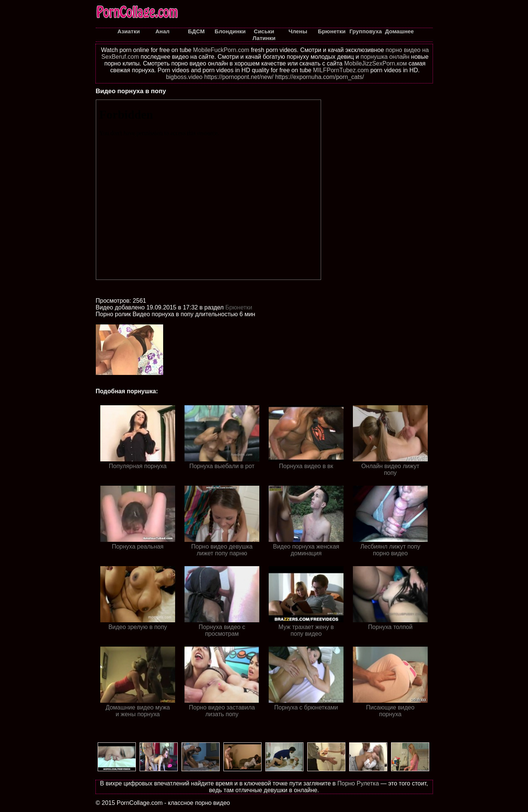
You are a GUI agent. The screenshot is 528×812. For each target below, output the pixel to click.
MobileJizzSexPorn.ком (376, 63)
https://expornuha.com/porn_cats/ (319, 77)
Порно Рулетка (358, 783)
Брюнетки (239, 307)
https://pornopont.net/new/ (239, 77)
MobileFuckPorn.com (221, 50)
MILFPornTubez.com (341, 70)
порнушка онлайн (385, 57)
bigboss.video (184, 77)
